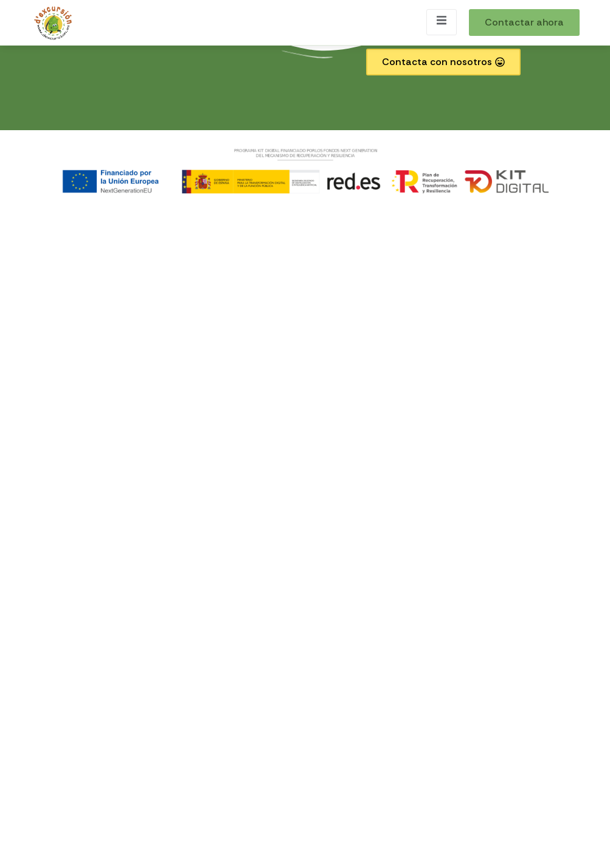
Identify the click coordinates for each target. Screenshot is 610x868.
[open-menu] (442, 22)
